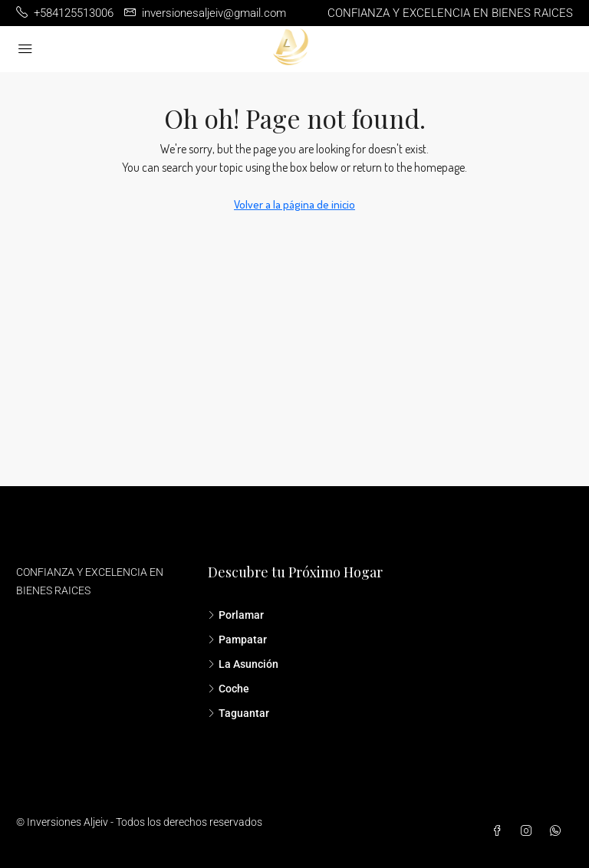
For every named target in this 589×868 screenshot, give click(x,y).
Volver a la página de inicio (294, 204)
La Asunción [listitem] (243, 664)
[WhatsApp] (558, 831)
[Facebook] (500, 831)
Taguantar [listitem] (239, 713)
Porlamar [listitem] (236, 615)
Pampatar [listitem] (237, 639)
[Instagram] (529, 831)
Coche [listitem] (229, 689)
